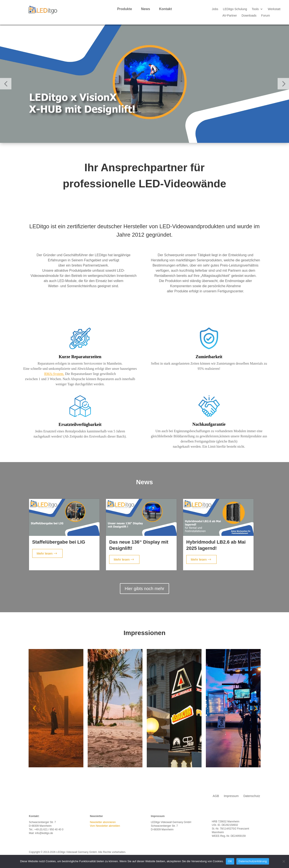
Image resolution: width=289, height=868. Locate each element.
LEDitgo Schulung (235, 9)
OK (230, 861)
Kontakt (165, 9)
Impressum (231, 796)
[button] (6, 84)
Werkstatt (274, 9)
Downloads (249, 16)
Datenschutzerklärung (253, 861)
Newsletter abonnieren (103, 822)
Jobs (215, 9)
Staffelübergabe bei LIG (59, 542)
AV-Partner (230, 16)
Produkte (125, 9)
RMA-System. (54, 374)
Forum (266, 16)
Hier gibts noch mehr (144, 589)
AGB (216, 796)
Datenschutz (252, 796)
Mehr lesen (47, 553)
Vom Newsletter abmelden (105, 826)
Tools (255, 9)
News (145, 9)
